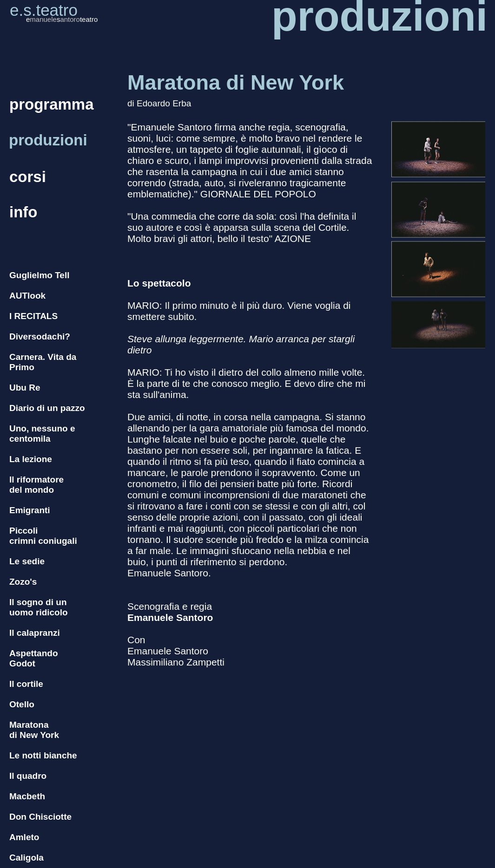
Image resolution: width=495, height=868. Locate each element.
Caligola (26, 858)
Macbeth (27, 796)
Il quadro (28, 776)
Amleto (24, 837)
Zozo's (23, 582)
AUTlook (27, 296)
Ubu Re (25, 388)
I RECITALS (33, 316)
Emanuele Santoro (170, 617)
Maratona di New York (34, 730)
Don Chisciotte (40, 817)
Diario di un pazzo (47, 408)
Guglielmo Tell (40, 275)
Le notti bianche (43, 755)
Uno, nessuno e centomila (42, 434)
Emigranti (30, 510)
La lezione (31, 459)
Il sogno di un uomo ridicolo (39, 607)
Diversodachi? (40, 336)
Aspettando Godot (34, 658)
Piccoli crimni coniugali (43, 536)
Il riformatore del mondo (36, 485)
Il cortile (26, 684)
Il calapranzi (35, 633)
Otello (22, 704)
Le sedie (27, 561)
